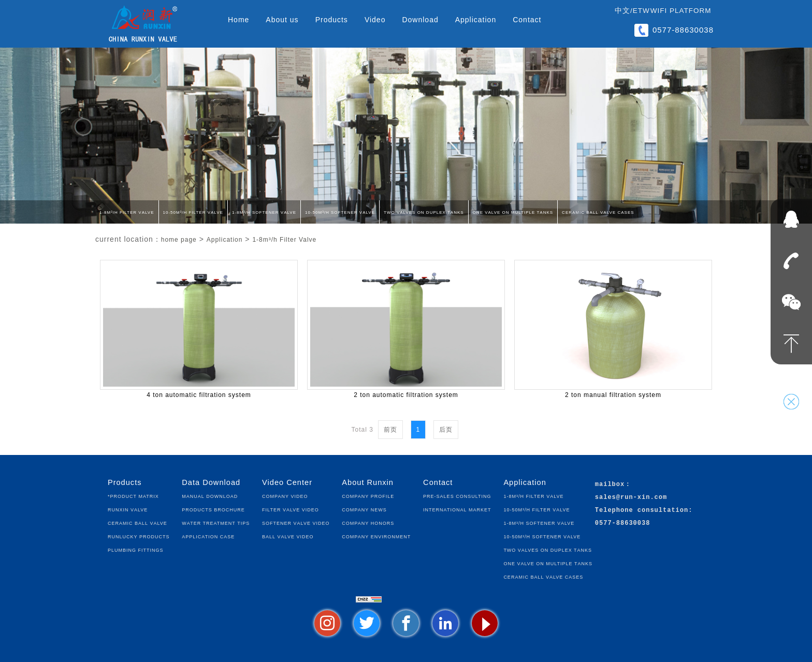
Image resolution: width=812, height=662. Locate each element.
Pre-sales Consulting (457, 496)
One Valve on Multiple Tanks (513, 212)
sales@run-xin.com (631, 498)
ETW (641, 11)
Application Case (208, 536)
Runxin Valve (128, 509)
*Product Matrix (133, 496)
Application (476, 20)
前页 (390, 430)
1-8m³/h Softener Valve (264, 212)
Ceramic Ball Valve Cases (598, 212)
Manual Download (210, 496)
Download (420, 20)
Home (238, 20)
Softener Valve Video (296, 523)
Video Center (287, 482)
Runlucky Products (139, 536)
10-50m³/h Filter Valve (193, 212)
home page (179, 240)
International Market (457, 509)
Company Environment (376, 536)
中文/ (624, 11)
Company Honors (368, 523)
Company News (364, 509)
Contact (527, 20)
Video (375, 20)
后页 (446, 430)
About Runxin (368, 482)
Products (332, 20)
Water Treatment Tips (216, 523)
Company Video (285, 496)
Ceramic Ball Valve (137, 523)
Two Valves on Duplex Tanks (424, 212)
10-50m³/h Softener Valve (340, 212)
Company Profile (368, 496)
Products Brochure (213, 509)
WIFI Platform (681, 11)
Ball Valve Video (288, 536)
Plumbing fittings (136, 549)
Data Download (211, 482)
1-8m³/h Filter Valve (127, 212)
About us (282, 20)
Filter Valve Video (291, 509)
